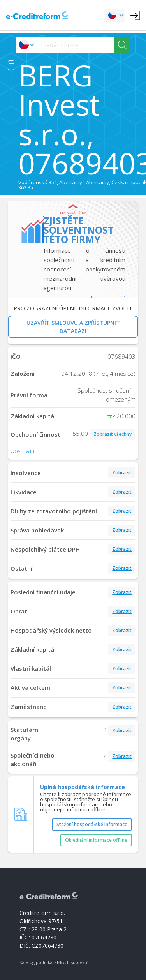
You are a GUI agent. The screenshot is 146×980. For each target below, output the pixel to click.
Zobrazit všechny (113, 434)
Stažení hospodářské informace (92, 824)
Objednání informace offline (96, 840)
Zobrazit (122, 473)
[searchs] (76, 45)
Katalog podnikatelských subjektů (54, 962)
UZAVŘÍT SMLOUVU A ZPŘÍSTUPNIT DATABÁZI (73, 327)
